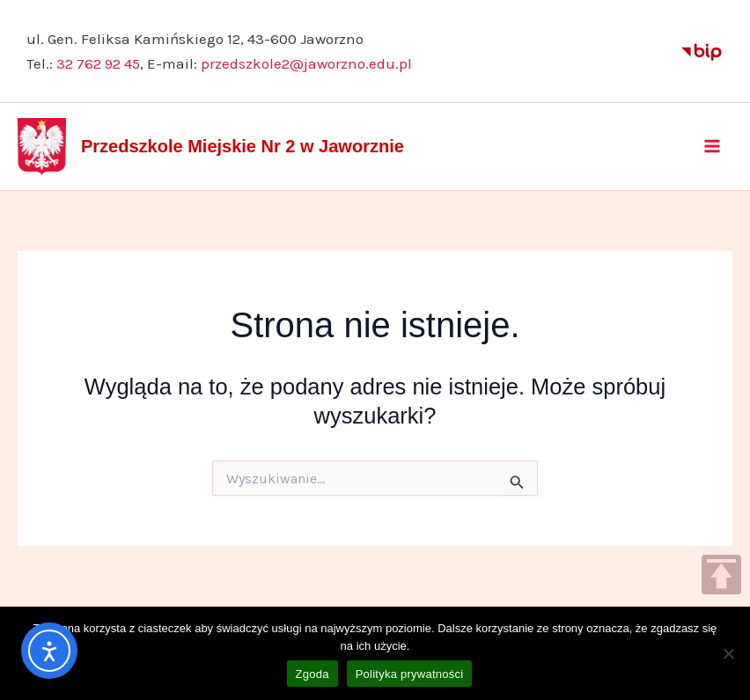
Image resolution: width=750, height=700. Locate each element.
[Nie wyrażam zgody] (728, 653)
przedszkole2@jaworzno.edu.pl (306, 63)
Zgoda (312, 674)
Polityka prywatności (410, 674)
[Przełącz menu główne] (713, 146)
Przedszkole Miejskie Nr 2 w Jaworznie (243, 146)
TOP (721, 575)
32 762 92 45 (98, 63)
